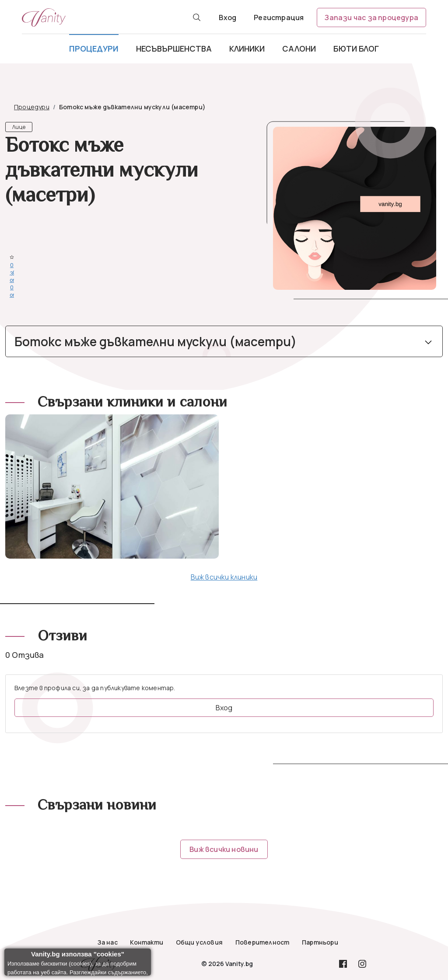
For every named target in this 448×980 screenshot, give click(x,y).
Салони (299, 49)
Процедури (94, 49)
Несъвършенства (174, 49)
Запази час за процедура (371, 17)
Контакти (147, 942)
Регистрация (279, 17)
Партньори (320, 942)
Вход (227, 17)
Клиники (247, 49)
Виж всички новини (224, 849)
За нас (108, 942)
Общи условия (199, 942)
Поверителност (262, 942)
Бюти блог (356, 49)
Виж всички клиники (224, 577)
